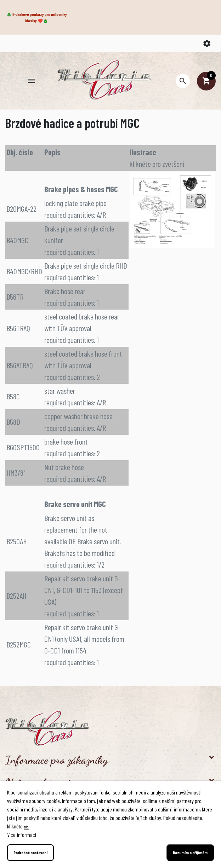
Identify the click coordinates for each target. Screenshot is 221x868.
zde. (26, 827)
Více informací (22, 835)
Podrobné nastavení (30, 852)
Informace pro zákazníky (56, 760)
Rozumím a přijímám (190, 852)
